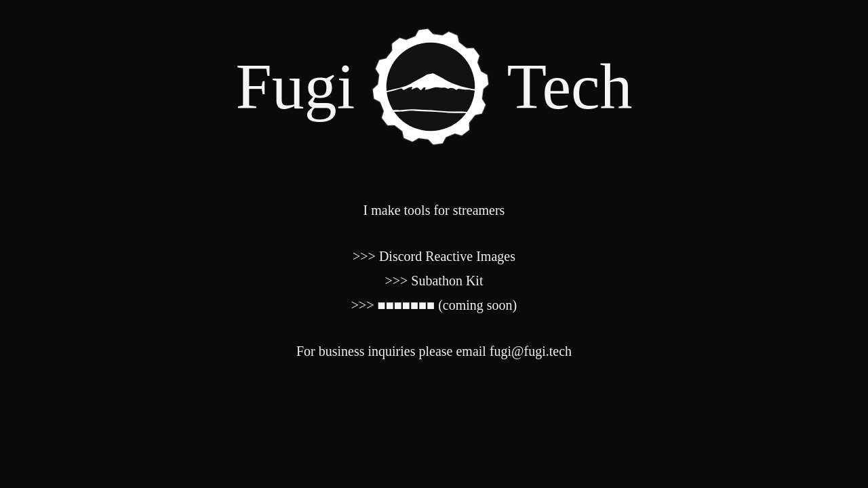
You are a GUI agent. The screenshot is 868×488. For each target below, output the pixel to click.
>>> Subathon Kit (434, 281)
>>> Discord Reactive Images (434, 256)
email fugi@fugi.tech (514, 351)
